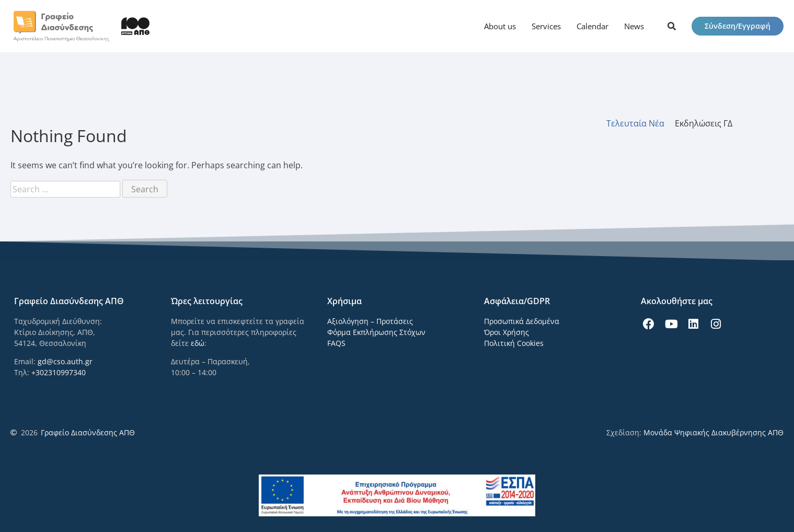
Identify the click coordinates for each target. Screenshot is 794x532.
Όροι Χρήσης (507, 332)
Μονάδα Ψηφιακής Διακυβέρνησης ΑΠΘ (714, 432)
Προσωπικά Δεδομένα (522, 321)
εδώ (198, 343)
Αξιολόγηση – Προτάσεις (370, 321)
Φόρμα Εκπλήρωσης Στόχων (376, 332)
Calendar (592, 26)
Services (546, 26)
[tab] (641, 123)
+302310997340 (59, 372)
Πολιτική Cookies (514, 343)
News (634, 26)
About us (500, 26)
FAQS (336, 343)
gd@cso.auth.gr (65, 361)
